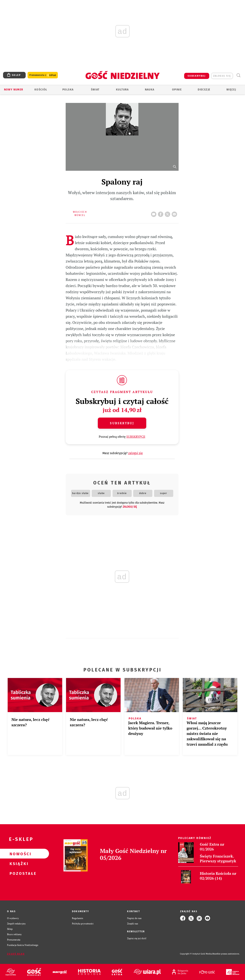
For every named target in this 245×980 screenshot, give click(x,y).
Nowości (18, 854)
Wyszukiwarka (238, 75)
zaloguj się (222, 76)
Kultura (122, 90)
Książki (18, 863)
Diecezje (204, 90)
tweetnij (168, 213)
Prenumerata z (43, 75)
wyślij (175, 213)
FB (161, 213)
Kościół (41, 90)
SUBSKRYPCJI (136, 437)
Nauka (150, 90)
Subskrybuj (122, 423)
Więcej (231, 90)
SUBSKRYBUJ (197, 76)
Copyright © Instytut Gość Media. (196, 954)
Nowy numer (14, 90)
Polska (68, 90)
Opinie (177, 90)
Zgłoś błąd (16, 954)
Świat (95, 90)
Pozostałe (18, 873)
